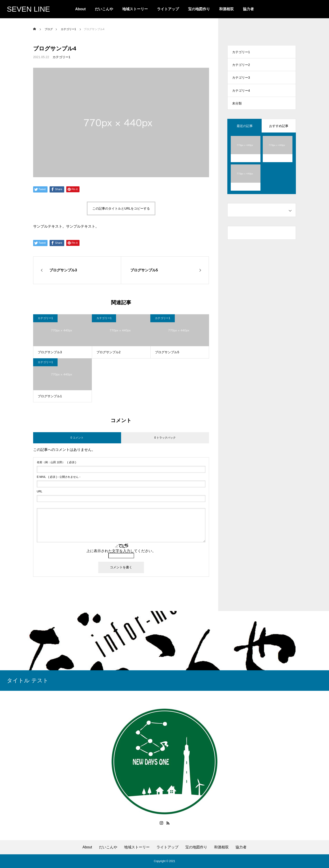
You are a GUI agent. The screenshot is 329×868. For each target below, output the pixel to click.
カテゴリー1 (61, 57)
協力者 (248, 9)
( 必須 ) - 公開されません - (59, 477)
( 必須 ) (56, 462)
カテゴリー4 (241, 94)
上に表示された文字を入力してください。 (121, 551)
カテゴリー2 (241, 66)
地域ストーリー (135, 9)
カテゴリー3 (241, 80)
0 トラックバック (165, 438)
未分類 (237, 107)
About (80, 9)
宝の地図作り (199, 9)
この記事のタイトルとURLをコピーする (121, 208)
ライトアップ (168, 9)
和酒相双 (226, 9)
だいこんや (104, 9)
